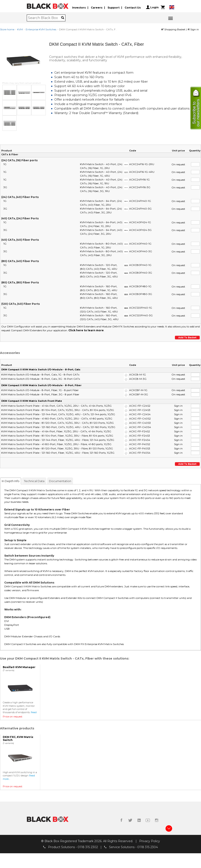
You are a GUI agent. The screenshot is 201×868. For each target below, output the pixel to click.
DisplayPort (12, 625)
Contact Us (133, 7)
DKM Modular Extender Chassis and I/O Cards (32, 636)
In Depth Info (11, 481)
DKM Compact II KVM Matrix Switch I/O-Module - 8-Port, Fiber (41, 385)
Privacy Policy (150, 841)
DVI (7, 621)
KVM (20, 29)
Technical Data (34, 481)
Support (114, 7)
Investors (79, 7)
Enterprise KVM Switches (41, 29)
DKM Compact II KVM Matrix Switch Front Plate (32, 401)
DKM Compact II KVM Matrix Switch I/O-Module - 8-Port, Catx (41, 369)
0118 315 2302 (88, 847)
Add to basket (187, 338)
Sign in (193, 29)
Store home (7, 29)
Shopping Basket (174, 29)
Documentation (60, 481)
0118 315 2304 (148, 847)
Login (152, 7)
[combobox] (45, 18)
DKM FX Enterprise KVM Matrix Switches (99, 644)
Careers (97, 7)
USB (7, 629)
